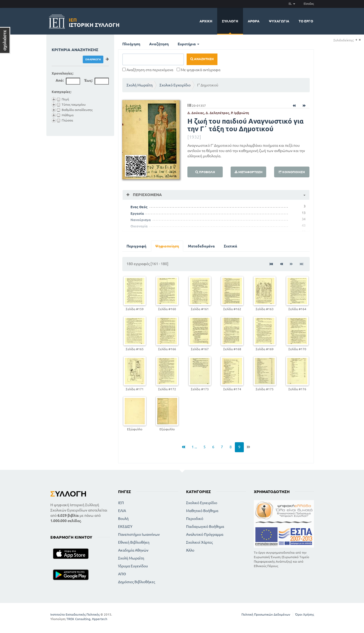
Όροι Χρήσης (305, 614)
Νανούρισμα (141, 220)
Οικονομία (139, 226)
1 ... (194, 447)
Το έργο (306, 21)
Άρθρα (254, 21)
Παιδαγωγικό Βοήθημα (205, 527)
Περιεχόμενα (147, 195)
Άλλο (190, 550)
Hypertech (100, 619)
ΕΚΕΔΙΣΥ (125, 527)
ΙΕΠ (121, 503)
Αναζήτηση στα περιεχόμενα (148, 70)
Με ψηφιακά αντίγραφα (198, 70)
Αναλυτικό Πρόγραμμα (205, 534)
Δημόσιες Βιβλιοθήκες (137, 582)
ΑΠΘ (122, 574)
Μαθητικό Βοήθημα (202, 511)
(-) (360, 40)
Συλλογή (230, 21)
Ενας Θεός (139, 207)
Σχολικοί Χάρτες (199, 542)
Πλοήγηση (131, 44)
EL (292, 4)
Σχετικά (230, 246)
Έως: (88, 80)
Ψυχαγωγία (279, 21)
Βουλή (123, 519)
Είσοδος (309, 4)
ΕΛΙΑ (122, 511)
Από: (60, 80)
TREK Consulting (78, 619)
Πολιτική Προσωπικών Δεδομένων (266, 614)
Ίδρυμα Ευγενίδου (133, 566)
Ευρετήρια (188, 44)
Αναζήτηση (159, 44)
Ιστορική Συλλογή (94, 22)
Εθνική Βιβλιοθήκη (134, 542)
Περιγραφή (136, 246)
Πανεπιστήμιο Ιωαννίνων (139, 534)
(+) (356, 40)
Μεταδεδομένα (201, 246)
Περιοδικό (195, 519)
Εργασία (137, 213)
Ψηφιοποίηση (167, 246)
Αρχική (206, 21)
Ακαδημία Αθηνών (133, 550)
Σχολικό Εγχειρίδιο (175, 85)
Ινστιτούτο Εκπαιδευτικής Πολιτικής (75, 614)
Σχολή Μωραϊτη (140, 85)
